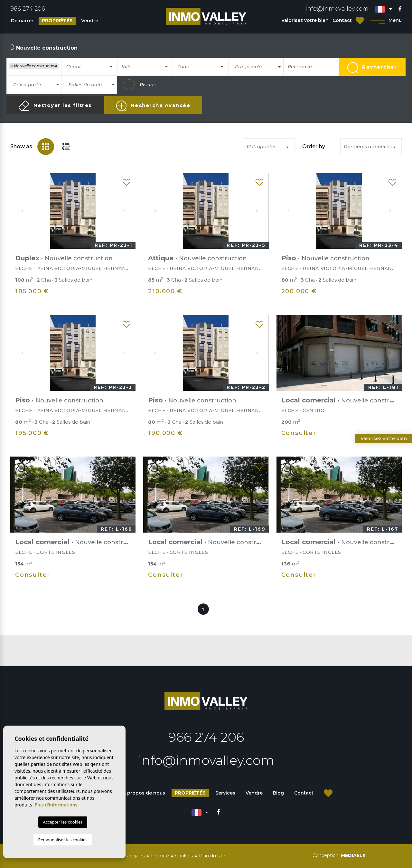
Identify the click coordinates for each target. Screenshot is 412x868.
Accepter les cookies (63, 822)
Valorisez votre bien (305, 20)
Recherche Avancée (153, 106)
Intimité (160, 856)
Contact (342, 20)
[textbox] (11, 74)
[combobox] (34, 67)
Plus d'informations (56, 805)
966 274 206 (28, 9)
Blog (278, 793)
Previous (19, 211)
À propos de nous (144, 793)
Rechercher (372, 68)
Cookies (184, 856)
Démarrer (22, 21)
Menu (386, 20)
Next (127, 211)
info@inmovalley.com (337, 9)
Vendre (90, 21)
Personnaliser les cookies (63, 840)
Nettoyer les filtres (55, 106)
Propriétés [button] (57, 21)
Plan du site (212, 856)
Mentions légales (125, 856)
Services (225, 793)
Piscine (140, 85)
